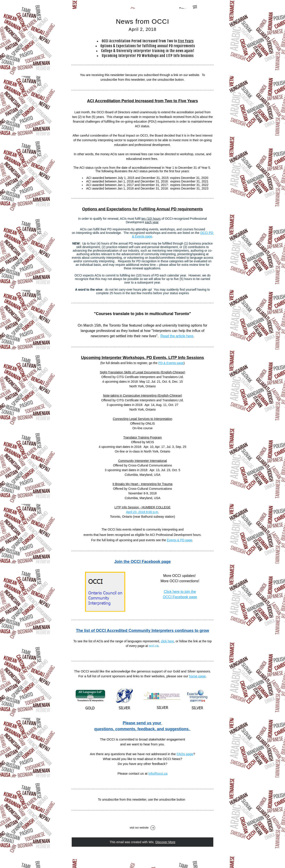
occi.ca (154, 646)
